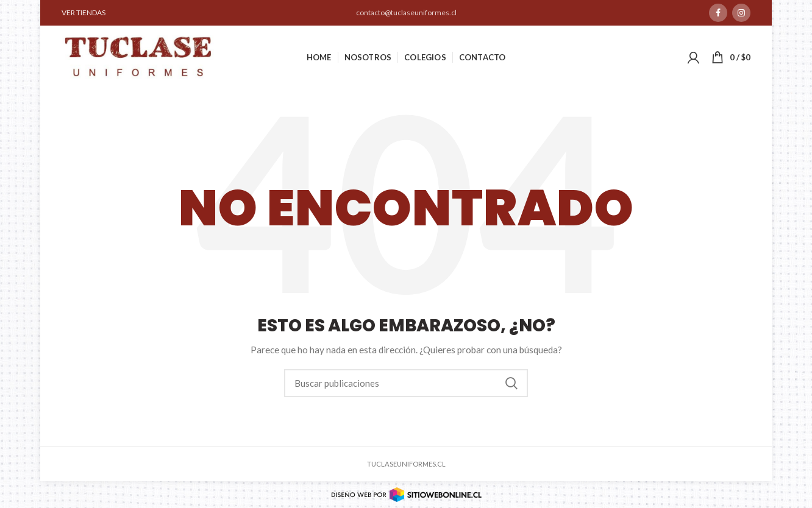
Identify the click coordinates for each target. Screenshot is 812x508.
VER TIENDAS (84, 12)
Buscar (511, 383)
